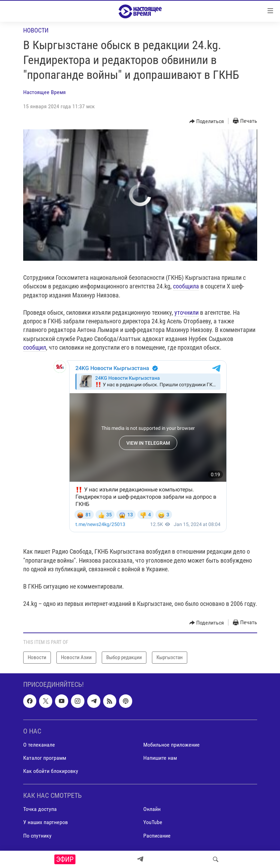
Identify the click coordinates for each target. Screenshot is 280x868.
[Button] (207, 121)
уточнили (187, 312)
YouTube (153, 822)
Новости (36, 30)
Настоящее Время (44, 92)
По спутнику (37, 835)
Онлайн (152, 809)
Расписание (157, 835)
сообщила (186, 286)
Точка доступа (40, 809)
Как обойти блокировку (51, 771)
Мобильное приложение (171, 745)
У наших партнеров (46, 822)
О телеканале (39, 745)
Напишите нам (160, 758)
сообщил (35, 347)
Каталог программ (45, 758)
